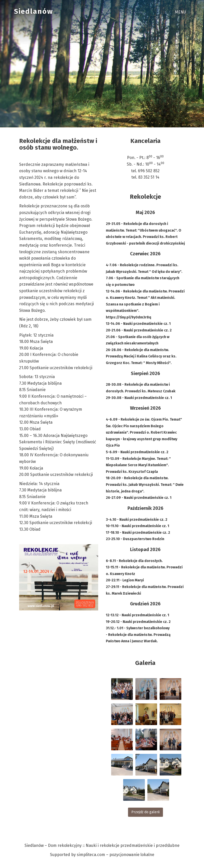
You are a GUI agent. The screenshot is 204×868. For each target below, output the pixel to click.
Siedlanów (34, 11)
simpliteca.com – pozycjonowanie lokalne (116, 855)
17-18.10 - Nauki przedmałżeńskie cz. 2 (138, 533)
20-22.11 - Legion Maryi (125, 580)
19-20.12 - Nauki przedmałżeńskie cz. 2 (138, 622)
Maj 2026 (145, 212)
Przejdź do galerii (145, 812)
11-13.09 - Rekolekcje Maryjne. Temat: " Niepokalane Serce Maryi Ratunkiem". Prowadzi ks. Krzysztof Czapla (138, 465)
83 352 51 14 (149, 177)
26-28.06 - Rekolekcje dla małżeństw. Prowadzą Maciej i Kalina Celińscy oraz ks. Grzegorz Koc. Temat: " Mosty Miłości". (141, 356)
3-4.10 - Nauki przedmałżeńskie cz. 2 (137, 520)
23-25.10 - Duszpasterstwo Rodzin (135, 539)
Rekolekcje (145, 197)
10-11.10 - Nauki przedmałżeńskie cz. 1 (137, 526)
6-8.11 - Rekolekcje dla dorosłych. (134, 561)
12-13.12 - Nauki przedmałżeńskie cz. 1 (137, 615)
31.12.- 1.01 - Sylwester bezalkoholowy (138, 628)
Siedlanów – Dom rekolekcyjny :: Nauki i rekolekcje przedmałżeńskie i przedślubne (102, 845)
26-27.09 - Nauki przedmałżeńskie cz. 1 (139, 498)
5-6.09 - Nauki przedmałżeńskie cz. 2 (137, 452)
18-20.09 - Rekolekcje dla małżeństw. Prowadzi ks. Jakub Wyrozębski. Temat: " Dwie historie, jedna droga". (145, 485)
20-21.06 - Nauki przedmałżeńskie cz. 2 (139, 330)
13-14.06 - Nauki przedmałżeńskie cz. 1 (138, 324)
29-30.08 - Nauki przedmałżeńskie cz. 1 (139, 398)
